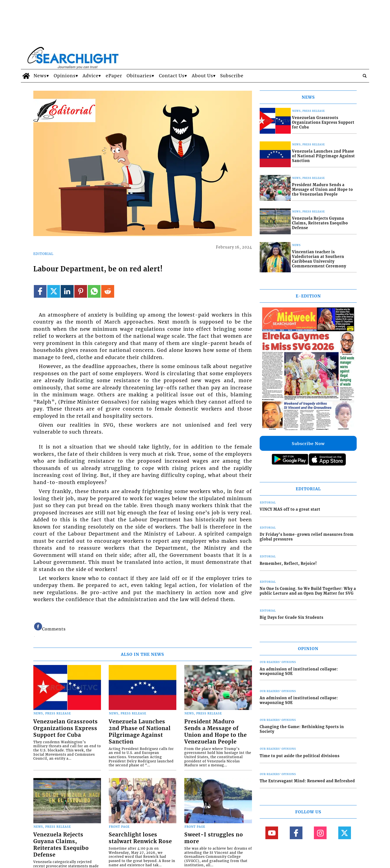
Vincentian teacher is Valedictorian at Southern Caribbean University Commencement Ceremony (319, 259)
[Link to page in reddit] (108, 291)
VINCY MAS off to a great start (290, 509)
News (40, 76)
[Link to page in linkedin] (67, 291)
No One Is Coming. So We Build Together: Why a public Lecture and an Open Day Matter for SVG (308, 591)
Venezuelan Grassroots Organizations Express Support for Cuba (66, 728)
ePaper (114, 76)
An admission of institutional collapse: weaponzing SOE (299, 672)
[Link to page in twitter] (54, 291)
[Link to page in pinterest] (81, 291)
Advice (91, 76)
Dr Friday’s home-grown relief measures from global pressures (307, 537)
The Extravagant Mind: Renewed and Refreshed (307, 781)
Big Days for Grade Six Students (292, 618)
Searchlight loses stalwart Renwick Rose (140, 838)
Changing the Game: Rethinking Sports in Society (302, 729)
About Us (202, 76)
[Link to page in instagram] (320, 833)
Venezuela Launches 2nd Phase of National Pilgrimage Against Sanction (140, 732)
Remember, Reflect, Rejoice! (288, 564)
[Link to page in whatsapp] (94, 291)
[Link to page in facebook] (40, 291)
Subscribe (232, 76)
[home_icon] (26, 76)
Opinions (65, 76)
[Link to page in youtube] (272, 833)
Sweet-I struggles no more (214, 838)
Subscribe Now (308, 444)
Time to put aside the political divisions (300, 756)
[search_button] (365, 76)
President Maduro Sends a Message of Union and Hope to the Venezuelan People (216, 732)
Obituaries (139, 76)
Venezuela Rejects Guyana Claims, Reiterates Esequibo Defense (61, 845)
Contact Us (172, 76)
